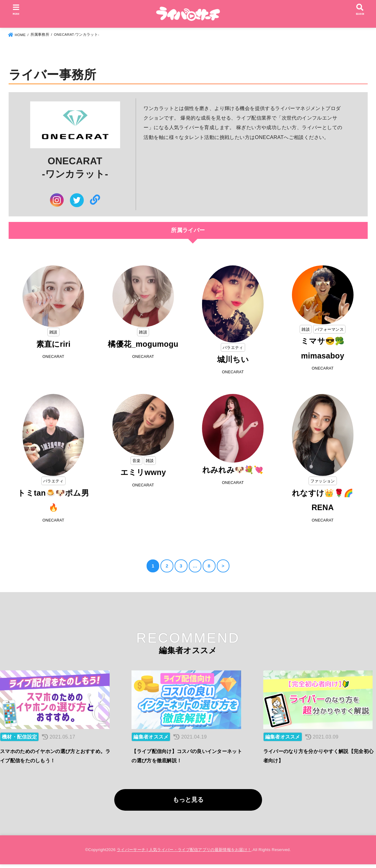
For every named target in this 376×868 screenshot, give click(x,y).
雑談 (53, 332)
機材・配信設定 (19, 740)
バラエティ (233, 347)
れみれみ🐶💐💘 (233, 471)
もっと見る (188, 803)
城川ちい (233, 360)
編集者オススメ (151, 740)
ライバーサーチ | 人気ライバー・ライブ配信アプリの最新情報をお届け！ (184, 853)
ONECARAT (53, 357)
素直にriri (53, 344)
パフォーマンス (330, 329)
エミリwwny (143, 473)
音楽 (136, 461)
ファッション (323, 481)
